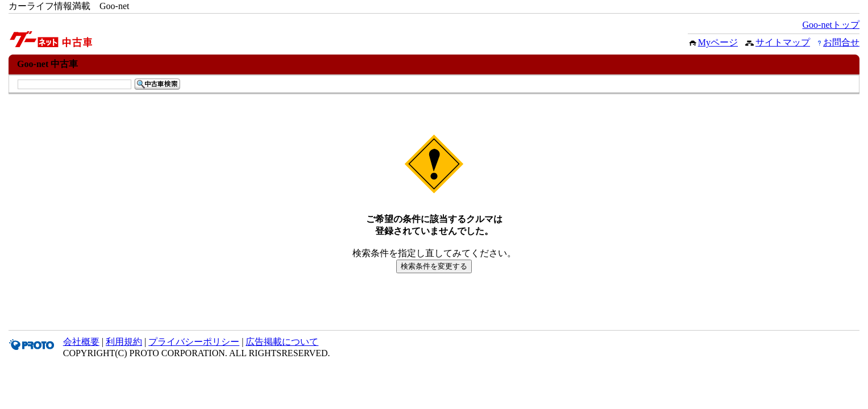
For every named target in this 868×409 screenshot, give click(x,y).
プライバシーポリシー (194, 342)
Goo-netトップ (831, 25)
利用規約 (124, 342)
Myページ (718, 42)
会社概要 (81, 342)
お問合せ (841, 42)
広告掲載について (282, 342)
